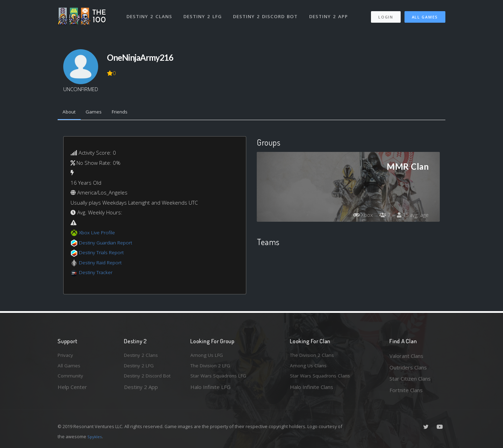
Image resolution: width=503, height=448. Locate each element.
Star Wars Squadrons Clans (322, 379)
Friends (126, 113)
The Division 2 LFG (213, 367)
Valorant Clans (406, 356)
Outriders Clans (408, 367)
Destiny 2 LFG (204, 13)
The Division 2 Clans (314, 356)
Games (97, 113)
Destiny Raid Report (103, 264)
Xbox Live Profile (98, 234)
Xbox (359, 216)
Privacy (66, 356)
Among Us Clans (309, 367)
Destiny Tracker (97, 274)
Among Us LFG (208, 356)
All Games (425, 14)
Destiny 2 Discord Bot (267, 13)
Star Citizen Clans (410, 379)
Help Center (72, 390)
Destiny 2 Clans (150, 13)
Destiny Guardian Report (108, 244)
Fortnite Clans (406, 390)
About (70, 113)
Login (385, 14)
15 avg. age (412, 216)
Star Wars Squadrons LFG (221, 379)
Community (71, 379)
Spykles (96, 436)
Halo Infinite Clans (312, 390)
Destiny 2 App (331, 13)
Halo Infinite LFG (210, 390)
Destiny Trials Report (104, 254)
